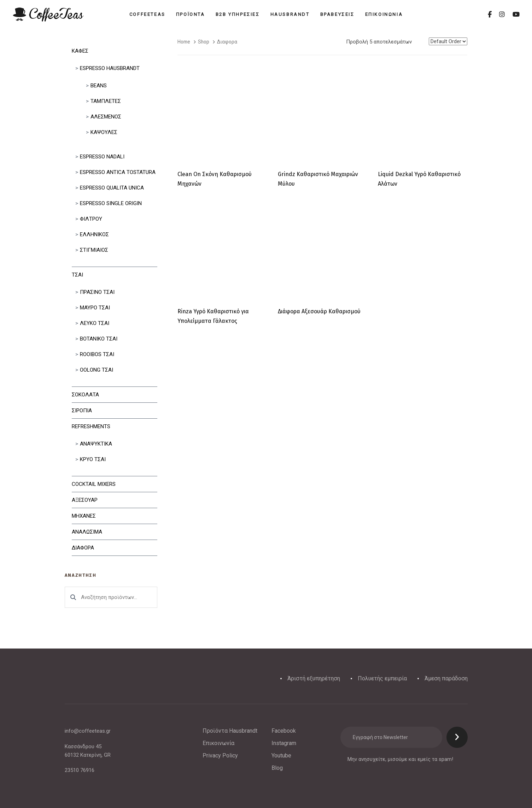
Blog (277, 768)
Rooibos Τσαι (97, 354)
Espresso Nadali (102, 157)
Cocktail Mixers (94, 484)
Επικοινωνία (218, 743)
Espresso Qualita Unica (112, 188)
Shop (204, 42)
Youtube (281, 755)
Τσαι (77, 275)
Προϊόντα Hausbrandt (230, 731)
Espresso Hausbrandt (110, 68)
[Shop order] (448, 41)
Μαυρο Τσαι (95, 308)
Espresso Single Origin (111, 203)
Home (184, 42)
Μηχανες (84, 516)
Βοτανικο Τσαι (99, 339)
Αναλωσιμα (87, 532)
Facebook (284, 731)
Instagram (284, 743)
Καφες (80, 51)
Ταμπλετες (106, 101)
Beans (99, 86)
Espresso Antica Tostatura (118, 172)
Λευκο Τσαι (95, 323)
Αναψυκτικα (96, 444)
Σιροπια (82, 411)
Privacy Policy (220, 755)
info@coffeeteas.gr (88, 731)
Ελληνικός (94, 234)
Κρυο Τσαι (93, 459)
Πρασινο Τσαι (97, 292)
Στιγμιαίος (94, 250)
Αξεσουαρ (85, 500)
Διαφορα (83, 548)
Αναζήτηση (73, 597)
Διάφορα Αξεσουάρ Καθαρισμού (319, 311)
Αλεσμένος (106, 117)
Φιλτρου (91, 219)
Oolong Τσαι (97, 370)
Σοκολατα (85, 395)
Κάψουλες (104, 132)
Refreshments (91, 426)
